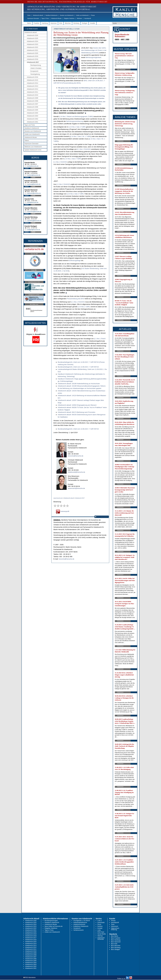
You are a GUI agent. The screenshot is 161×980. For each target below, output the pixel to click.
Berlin (29, 23)
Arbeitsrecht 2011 (32, 92)
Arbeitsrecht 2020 (32, 53)
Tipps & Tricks (45, 18)
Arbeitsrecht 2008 (32, 101)
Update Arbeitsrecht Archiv (33, 150)
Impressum (115, 926)
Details (33, 168)
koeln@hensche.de (33, 202)
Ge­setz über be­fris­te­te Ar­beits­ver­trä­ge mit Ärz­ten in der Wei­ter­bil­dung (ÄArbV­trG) (94, 50)
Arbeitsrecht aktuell (38, 15)
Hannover (54, 23)
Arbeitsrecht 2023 (32, 44)
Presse (93, 15)
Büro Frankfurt (116, 938)
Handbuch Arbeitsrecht (51, 15)
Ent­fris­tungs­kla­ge (75, 260)
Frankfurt (37, 23)
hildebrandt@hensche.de (76, 472)
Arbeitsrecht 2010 (32, 95)
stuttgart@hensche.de (34, 230)
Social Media (102, 934)
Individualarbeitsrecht (80, 923)
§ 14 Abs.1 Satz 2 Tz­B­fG (77, 127)
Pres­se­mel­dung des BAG (76, 299)
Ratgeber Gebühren (69, 18)
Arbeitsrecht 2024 (32, 41)
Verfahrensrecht (78, 930)
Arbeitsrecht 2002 (32, 119)
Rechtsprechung (36, 65)
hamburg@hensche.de (34, 184)
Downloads (101, 923)
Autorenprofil (63, 511)
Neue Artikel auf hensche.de (54, 926)
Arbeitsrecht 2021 (32, 50)
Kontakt (100, 928)
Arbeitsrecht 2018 (32, 59)
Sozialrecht (77, 928)
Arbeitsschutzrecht (79, 924)
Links (99, 930)
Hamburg (45, 23)
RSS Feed (101, 932)
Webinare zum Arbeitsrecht (33, 147)
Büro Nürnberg (116, 948)
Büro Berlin (115, 936)
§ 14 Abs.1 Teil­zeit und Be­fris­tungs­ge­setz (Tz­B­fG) (76, 116)
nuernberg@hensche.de (34, 221)
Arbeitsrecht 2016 (32, 77)
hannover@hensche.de (34, 193)
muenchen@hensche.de (34, 212)
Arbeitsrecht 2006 (32, 107)
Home (29, 15)
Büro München (116, 946)
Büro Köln (114, 944)
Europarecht (34, 71)
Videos (27, 141)
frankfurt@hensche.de (34, 175)
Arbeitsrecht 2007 (32, 104)
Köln (61, 23)
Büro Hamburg (116, 940)
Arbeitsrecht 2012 (32, 89)
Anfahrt (27, 168)
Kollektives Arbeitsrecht (81, 926)
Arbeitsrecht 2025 (32, 38)
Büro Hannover (116, 942)
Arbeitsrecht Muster (56, 18)
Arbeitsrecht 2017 (33, 62)
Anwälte (93, 23)
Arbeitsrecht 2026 (32, 35)
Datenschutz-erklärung (115, 929)
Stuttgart (85, 23)
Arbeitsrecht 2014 (32, 83)
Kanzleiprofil (88, 18)
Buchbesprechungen (51, 921)
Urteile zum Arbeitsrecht (82, 15)
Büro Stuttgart (115, 949)
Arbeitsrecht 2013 (32, 86)
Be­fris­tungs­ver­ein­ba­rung (75, 121)
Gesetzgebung (35, 74)
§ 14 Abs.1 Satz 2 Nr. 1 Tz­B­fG (80, 136)
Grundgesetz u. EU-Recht (82, 921)
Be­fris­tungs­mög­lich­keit (93, 57)
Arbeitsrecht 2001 (32, 122)
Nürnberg (76, 23)
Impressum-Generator (33, 18)
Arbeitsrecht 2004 (32, 113)
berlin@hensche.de (33, 166)
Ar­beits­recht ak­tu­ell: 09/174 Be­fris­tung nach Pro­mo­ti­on (77, 412)
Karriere (100, 926)
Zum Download (121, 69)
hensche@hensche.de (76, 456)
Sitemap (100, 936)
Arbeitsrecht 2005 (32, 110)
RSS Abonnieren (102, 517)
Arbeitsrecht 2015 (32, 80)
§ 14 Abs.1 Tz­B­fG (84, 307)
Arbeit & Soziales (36, 68)
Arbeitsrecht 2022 (32, 47)
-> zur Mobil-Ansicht (31, 29)
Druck (99, 924)
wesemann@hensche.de (76, 488)
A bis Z (100, 921)
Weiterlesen (120, 141)
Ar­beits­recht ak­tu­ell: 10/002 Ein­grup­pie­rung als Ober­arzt (77, 405)
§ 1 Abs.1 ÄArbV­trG (84, 149)
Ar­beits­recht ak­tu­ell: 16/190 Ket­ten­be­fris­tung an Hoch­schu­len (79, 384)
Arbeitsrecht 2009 (32, 98)
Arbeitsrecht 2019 (32, 56)
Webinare (79, 18)
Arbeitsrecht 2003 (32, 116)
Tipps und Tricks (30, 125)
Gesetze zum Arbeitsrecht (67, 15)
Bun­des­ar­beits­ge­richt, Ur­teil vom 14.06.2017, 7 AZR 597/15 (78, 367)
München (68, 23)
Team (113, 924)
